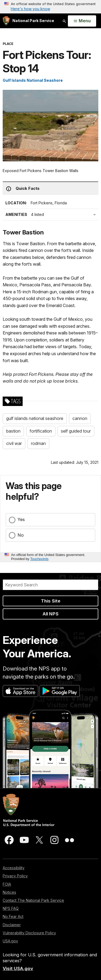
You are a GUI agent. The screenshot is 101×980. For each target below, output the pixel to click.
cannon (80, 418)
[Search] (50, 585)
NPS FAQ (11, 908)
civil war (14, 443)
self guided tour (76, 431)
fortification (41, 431)
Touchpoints (39, 559)
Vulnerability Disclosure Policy (29, 933)
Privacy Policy (15, 876)
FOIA (7, 884)
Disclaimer (12, 925)
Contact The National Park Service (33, 900)
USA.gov (10, 941)
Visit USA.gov (18, 968)
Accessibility (14, 868)
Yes (21, 519)
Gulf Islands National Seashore (33, 80)
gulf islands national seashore (35, 418)
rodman (38, 443)
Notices (9, 892)
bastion (13, 431)
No (21, 535)
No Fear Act (13, 916)
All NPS (50, 614)
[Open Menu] (82, 21)
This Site (51, 601)
